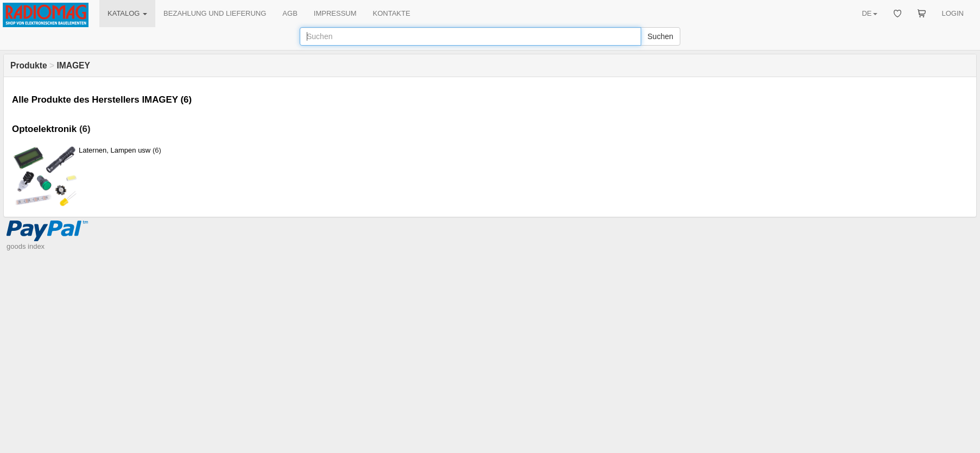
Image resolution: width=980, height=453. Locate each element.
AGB (290, 13)
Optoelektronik (44, 129)
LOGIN (953, 13)
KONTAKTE (392, 13)
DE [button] (869, 13)
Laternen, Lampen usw (115, 150)
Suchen (660, 36)
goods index (26, 246)
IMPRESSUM (335, 13)
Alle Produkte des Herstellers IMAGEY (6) (102, 100)
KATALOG (127, 13)
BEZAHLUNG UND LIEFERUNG (215, 13)
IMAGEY (73, 65)
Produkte (29, 65)
